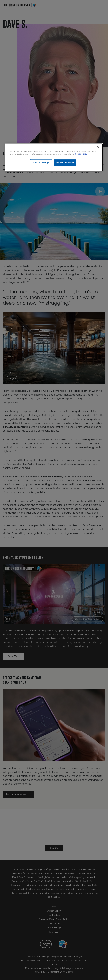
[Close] (98, 147)
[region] (54, 157)
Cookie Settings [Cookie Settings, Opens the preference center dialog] (41, 163)
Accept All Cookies (65, 163)
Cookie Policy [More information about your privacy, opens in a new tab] (81, 154)
